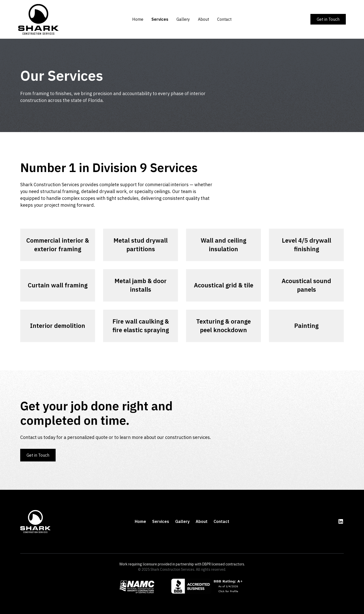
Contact (224, 19)
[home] (52, 19)
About (203, 19)
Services (160, 19)
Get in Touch (328, 19)
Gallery (183, 19)
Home (138, 19)
